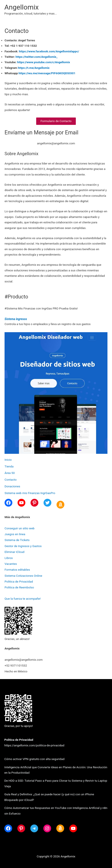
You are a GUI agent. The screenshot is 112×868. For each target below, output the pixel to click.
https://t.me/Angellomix (34, 68)
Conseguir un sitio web (19, 528)
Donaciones (12, 486)
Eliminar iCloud (14, 552)
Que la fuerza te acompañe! (23, 599)
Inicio (8, 460)
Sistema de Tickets (17, 540)
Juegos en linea (15, 534)
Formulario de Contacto (56, 121)
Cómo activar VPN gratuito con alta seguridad (34, 759)
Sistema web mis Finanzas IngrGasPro (30, 493)
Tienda (9, 466)
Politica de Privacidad (19, 581)
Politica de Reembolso (19, 587)
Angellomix (22, 7)
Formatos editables (17, 570)
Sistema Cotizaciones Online (23, 576)
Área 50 (10, 473)
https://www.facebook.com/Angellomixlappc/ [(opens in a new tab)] (49, 51)
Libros (9, 558)
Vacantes (11, 564)
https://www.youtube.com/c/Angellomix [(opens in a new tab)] (44, 62)
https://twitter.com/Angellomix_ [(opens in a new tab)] (37, 57)
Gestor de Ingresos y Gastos (23, 546)
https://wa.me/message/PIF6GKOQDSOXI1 (47, 73)
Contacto (11, 480)
